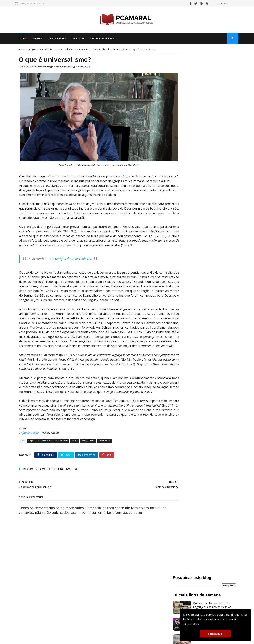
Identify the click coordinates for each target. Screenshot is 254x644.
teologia (83, 51)
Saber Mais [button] (191, 624)
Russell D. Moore (48, 51)
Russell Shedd (68, 51)
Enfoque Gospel (28, 442)
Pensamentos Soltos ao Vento (50, 615)
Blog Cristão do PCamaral (209, 227)
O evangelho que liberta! (208, 127)
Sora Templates (39, 638)
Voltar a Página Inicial (43, 621)
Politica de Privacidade (126, 638)
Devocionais (59, 39)
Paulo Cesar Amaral (102, 638)
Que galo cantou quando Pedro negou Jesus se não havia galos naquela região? (212, 81)
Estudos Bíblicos (104, 39)
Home (25, 39)
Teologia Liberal (100, 51)
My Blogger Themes (60, 638)
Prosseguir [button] (215, 634)
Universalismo (120, 51)
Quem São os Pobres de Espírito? (213, 110)
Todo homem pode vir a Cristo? (212, 160)
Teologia (80, 39)
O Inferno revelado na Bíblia (210, 210)
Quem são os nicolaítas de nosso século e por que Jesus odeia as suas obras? (213, 97)
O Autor (40, 39)
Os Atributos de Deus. (206, 177)
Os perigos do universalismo (70, 259)
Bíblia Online (36, 608)
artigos (32, 51)
